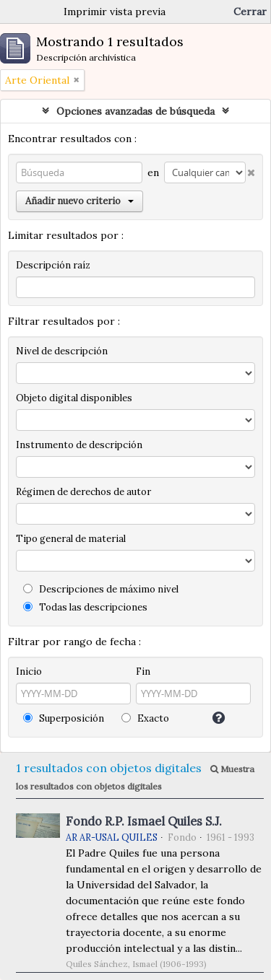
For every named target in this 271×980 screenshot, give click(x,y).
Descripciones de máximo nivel (101, 589)
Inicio (29, 671)
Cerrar (250, 12)
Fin (143, 671)
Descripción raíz (53, 265)
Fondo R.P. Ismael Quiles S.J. (144, 821)
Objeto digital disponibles (74, 398)
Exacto (145, 718)
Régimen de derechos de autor (83, 492)
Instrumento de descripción (79, 445)
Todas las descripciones (85, 607)
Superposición (64, 718)
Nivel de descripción (62, 351)
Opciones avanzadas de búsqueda (135, 111)
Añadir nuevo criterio (79, 201)
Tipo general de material (71, 539)
